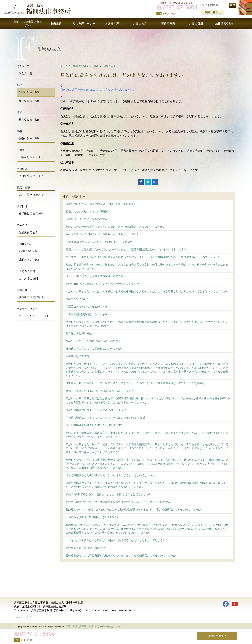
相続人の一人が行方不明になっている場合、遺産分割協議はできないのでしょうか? (115, 227)
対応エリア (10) (29, 260)
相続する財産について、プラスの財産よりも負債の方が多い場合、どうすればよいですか (118, 502)
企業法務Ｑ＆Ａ (28, 232)
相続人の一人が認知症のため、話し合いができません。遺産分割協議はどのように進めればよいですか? (127, 249)
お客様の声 (112, 23)
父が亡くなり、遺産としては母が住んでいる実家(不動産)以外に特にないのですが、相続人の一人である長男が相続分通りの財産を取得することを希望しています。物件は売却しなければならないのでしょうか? (148, 400)
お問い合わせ (213, 12)
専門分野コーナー (84, 23)
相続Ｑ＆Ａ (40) (29, 92)
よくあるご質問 (28, 278)
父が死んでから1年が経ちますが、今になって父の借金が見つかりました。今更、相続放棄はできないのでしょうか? (134, 509)
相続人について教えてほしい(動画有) (87, 211)
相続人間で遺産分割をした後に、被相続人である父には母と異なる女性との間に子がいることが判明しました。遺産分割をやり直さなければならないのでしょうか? (147, 267)
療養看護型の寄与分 (77, 356)
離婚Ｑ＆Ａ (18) (29, 138)
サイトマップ (23, 618)
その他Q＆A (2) (29, 251)
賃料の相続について (77, 299)
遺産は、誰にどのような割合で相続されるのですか (96, 276)
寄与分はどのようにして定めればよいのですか (93, 348)
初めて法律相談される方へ (28, 23)
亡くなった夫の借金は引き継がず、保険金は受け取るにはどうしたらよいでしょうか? (116, 540)
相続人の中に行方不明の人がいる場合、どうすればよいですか (102, 234)
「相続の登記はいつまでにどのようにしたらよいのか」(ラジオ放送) (106, 418)
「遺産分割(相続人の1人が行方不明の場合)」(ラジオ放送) (100, 242)
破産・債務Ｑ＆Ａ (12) (33, 195)
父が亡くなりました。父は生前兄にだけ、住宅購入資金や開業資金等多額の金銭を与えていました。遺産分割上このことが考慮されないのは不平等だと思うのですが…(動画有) (147, 324)
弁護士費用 (196, 23)
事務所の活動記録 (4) (32, 297)
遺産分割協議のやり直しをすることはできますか (94, 425)
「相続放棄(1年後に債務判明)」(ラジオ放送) (92, 517)
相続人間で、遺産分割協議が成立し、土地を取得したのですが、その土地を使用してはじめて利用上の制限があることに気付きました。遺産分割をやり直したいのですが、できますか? (147, 435)
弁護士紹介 (140, 23)
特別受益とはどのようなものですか (87, 307)
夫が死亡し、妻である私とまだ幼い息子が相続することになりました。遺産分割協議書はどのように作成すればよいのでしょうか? (142, 257)
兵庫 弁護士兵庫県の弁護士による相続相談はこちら (93, 626)
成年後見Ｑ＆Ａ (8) (31, 213)
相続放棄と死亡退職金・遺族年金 (85, 548)
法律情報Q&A (224, 23)
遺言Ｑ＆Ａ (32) (29, 101)
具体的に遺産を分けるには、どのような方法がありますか (100, 391)
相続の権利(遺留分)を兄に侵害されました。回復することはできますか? (108, 494)
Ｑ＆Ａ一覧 (25, 73)
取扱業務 (56, 23)
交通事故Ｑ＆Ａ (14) (31, 176)
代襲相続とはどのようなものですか (87, 219)
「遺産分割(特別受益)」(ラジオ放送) (87, 314)
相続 (96, 66)
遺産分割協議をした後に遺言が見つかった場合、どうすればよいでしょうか (110, 475)
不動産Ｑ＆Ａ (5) (29, 157)
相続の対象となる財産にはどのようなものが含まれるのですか (102, 284)
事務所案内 (168, 23)
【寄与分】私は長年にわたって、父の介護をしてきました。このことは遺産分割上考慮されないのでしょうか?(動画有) (135, 383)
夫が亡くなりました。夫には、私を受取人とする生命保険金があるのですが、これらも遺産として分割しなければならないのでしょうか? (146, 291)
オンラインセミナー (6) (33, 316)
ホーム (64, 66)
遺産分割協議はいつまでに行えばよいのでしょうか (96, 410)
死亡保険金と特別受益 (79, 333)
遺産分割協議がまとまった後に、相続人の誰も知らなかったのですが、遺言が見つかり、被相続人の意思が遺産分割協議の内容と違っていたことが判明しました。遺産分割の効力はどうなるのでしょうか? (147, 485)
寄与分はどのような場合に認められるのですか (93, 341)
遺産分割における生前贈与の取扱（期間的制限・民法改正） (101, 204)
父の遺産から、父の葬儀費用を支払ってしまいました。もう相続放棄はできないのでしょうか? (121, 555)
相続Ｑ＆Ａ (110, 66)
